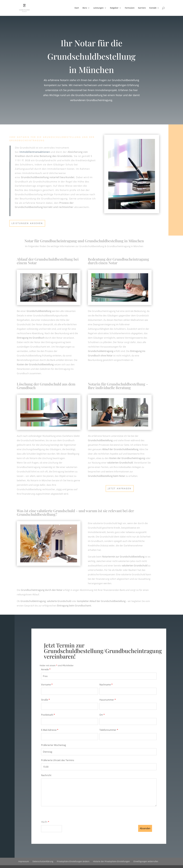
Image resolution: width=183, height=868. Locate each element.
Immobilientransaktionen (35, 152)
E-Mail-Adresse (50, 730)
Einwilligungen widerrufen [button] (146, 861)
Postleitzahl (48, 715)
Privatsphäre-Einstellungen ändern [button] (73, 861)
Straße (45, 700)
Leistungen (98, 8)
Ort (102, 715)
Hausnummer (108, 700)
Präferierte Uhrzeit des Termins (58, 760)
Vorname (47, 685)
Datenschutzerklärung (43, 861)
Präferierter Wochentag (54, 745)
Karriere (142, 8)
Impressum (24, 861)
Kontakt (153, 8)
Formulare (130, 8)
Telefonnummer (109, 730)
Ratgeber (114, 8)
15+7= (45, 822)
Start (77, 8)
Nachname (106, 685)
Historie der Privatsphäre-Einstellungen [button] (111, 861)
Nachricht (46, 775)
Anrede (46, 669)
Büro (85, 8)
